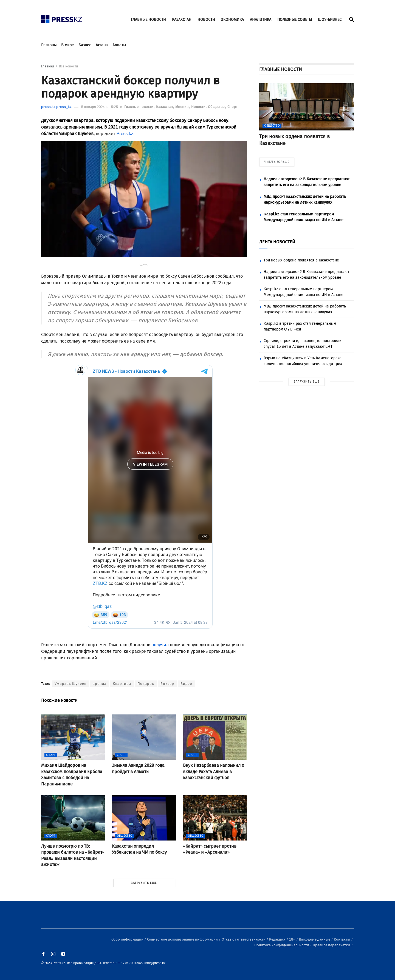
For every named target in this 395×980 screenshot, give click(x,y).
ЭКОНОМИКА (232, 20)
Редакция (278, 939)
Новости (199, 107)
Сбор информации (128, 939)
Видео (186, 684)
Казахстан (165, 107)
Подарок (146, 684)
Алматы (119, 45)
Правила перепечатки (332, 945)
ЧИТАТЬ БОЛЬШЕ (277, 162)
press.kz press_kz (56, 107)
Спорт (232, 107)
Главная (48, 66)
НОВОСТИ (206, 20)
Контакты (342, 939)
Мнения (182, 107)
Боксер (167, 684)
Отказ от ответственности (244, 939)
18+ (293, 939)
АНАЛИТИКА (261, 20)
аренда (100, 684)
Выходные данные (315, 939)
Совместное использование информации (183, 939)
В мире (67, 45)
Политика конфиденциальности (282, 945)
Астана (102, 45)
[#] (62, 18)
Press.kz (125, 134)
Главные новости (139, 107)
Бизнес (85, 45)
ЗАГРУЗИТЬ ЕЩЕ (144, 883)
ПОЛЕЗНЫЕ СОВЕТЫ (295, 20)
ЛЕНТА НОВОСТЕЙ (277, 242)
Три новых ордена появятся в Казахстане (301, 260)
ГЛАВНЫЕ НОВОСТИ (148, 20)
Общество (217, 107)
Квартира (122, 684)
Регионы (49, 45)
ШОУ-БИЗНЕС (330, 20)
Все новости (68, 66)
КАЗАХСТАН (182, 20)
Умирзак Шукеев (70, 684)
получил (160, 645)
